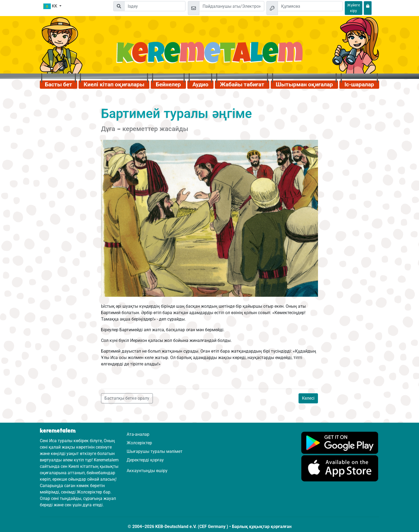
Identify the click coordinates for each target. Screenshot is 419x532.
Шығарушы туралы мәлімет (155, 451)
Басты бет (59, 84)
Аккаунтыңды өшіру (147, 471)
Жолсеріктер (139, 443)
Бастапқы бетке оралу (127, 398)
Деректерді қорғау (145, 460)
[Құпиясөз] (310, 6)
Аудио (200, 84)
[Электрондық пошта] (232, 6)
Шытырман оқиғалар (304, 84)
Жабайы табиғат (242, 84)
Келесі (308, 398)
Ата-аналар (138, 434)
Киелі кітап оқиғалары (114, 84)
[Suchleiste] (155, 6)
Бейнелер (168, 84)
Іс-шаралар (359, 84)
